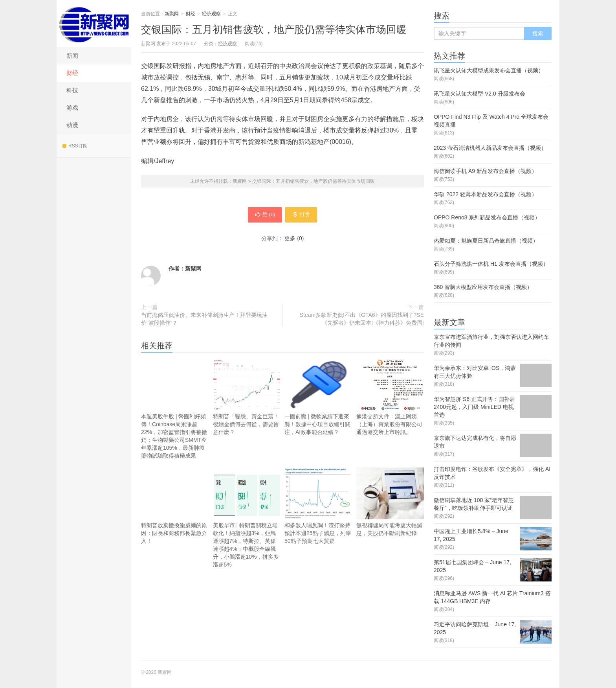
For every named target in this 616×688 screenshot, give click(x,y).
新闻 (72, 56)
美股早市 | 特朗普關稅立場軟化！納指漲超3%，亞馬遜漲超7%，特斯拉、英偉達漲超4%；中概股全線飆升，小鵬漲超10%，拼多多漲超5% (247, 520)
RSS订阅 (75, 146)
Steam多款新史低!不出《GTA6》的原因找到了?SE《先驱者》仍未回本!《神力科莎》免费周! (362, 321)
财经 (72, 73)
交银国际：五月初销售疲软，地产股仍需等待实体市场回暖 (274, 29)
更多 (290, 240)
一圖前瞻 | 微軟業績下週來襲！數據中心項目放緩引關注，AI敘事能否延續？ (318, 399)
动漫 (72, 125)
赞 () (261, 216)
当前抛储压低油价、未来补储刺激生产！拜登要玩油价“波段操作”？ (204, 321)
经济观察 (211, 14)
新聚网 (94, 24)
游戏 (72, 108)
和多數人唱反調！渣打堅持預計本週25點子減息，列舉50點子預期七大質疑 (318, 508)
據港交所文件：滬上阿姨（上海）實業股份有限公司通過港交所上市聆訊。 (390, 399)
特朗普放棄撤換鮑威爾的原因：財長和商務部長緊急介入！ (175, 508)
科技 (72, 90)
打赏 (305, 216)
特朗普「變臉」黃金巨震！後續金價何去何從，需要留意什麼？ (247, 399)
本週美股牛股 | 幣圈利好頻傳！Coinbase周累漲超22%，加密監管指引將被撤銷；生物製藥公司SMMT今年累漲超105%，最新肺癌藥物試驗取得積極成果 (175, 411)
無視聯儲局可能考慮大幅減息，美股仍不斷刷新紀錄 (390, 515)
